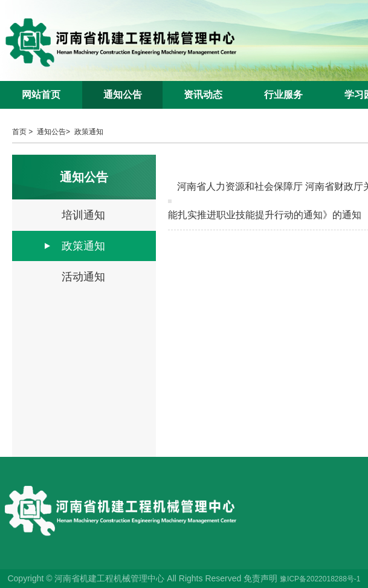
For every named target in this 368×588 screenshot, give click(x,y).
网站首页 (41, 95)
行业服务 (283, 95)
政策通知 (89, 132)
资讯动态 (203, 95)
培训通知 (83, 215)
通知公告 (123, 95)
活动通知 (83, 277)
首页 (19, 132)
